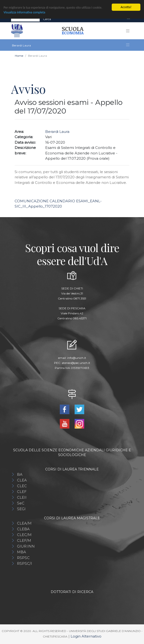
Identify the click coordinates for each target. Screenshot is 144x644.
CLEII (22, 497)
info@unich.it (77, 358)
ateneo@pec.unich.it (76, 363)
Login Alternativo (86, 636)
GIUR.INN (26, 546)
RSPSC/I (25, 563)
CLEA (22, 480)
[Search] (25, 19)
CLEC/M (24, 535)
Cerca (47, 19)
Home (19, 56)
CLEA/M (24, 523)
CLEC (22, 486)
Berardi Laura (57, 132)
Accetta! (126, 7)
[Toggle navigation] (128, 19)
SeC (21, 503)
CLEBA (23, 529)
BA (20, 474)
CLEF (22, 492)
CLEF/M (24, 540)
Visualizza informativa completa (24, 12)
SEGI (21, 509)
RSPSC (23, 558)
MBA (22, 552)
